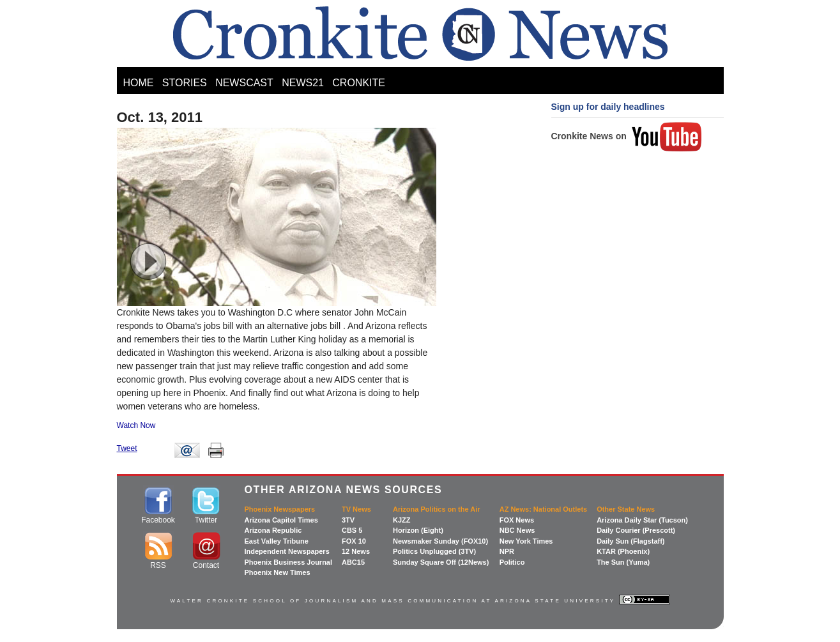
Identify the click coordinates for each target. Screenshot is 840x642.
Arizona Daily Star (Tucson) (642, 520)
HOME (139, 83)
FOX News (517, 520)
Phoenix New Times (278, 572)
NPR (507, 551)
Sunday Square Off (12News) (441, 562)
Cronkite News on (627, 136)
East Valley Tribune (277, 541)
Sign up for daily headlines (608, 107)
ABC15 (353, 562)
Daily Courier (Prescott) (636, 530)
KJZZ (402, 520)
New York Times (526, 541)
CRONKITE (359, 83)
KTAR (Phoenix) (623, 551)
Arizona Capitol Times (281, 520)
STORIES (185, 83)
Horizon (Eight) (418, 530)
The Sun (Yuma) (623, 562)
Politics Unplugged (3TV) (434, 551)
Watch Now (136, 425)
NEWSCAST (244, 83)
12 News (356, 551)
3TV (348, 520)
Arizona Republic (273, 530)
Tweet (127, 448)
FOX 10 (354, 541)
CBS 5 (352, 530)
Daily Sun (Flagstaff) (630, 541)
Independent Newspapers (287, 551)
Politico (512, 562)
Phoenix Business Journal (289, 562)
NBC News (517, 530)
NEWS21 (303, 83)
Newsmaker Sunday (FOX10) (440, 541)
